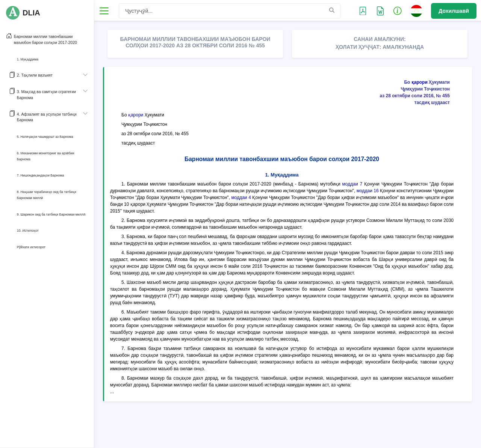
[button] (398, 11)
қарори (420, 82)
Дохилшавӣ (454, 11)
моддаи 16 (368, 191)
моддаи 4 (241, 198)
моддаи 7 (352, 184)
